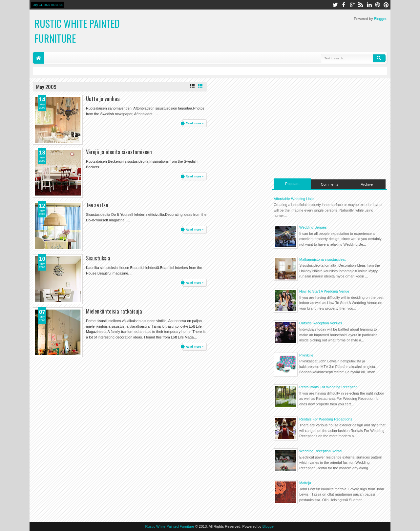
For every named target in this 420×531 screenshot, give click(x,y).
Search (379, 58)
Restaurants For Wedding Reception (328, 387)
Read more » (195, 123)
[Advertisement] (330, 128)
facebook (344, 5)
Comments (330, 184)
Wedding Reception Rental (321, 451)
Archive (367, 184)
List (200, 86)
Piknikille (306, 355)
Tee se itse (97, 205)
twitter (335, 5)
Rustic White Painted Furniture (169, 526)
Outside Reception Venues (321, 323)
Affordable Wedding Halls (294, 199)
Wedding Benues (313, 227)
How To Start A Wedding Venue (324, 291)
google (352, 5)
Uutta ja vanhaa (103, 99)
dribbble (378, 5)
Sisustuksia (98, 258)
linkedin (369, 5)
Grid (192, 86)
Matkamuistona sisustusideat (322, 259)
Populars (292, 184)
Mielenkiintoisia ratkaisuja (114, 311)
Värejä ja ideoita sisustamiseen (119, 152)
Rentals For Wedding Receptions (326, 419)
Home (39, 58)
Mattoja (305, 483)
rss (361, 5)
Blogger (380, 19)
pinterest (386, 5)
